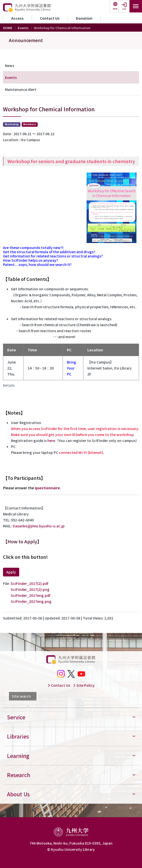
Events (23, 28)
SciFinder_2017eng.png (31, 601)
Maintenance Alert (21, 89)
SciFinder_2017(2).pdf (29, 583)
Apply (11, 572)
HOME (8, 28)
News (10, 65)
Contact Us (50, 18)
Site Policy (84, 685)
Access (17, 18)
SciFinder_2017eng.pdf (30, 595)
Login (124, 9)
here (51, 440)
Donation (84, 18)
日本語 (115, 9)
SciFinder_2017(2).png (30, 589)
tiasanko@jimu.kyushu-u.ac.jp (39, 526)
